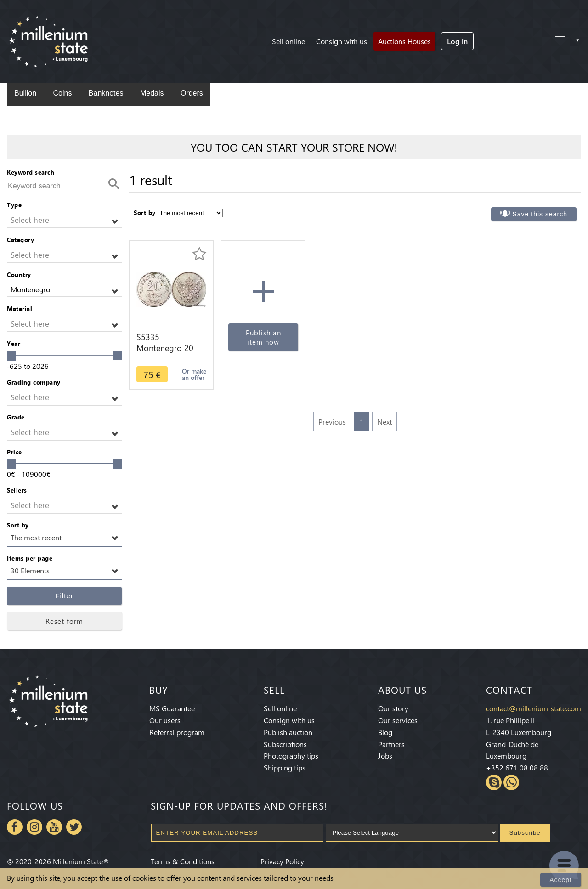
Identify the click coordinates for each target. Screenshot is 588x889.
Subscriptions (285, 744)
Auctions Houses (404, 41)
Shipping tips (285, 767)
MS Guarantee (172, 708)
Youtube (54, 827)
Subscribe (525, 833)
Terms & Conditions (183, 861)
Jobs (385, 756)
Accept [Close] (561, 880)
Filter (64, 596)
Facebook (15, 827)
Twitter (74, 827)
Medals (152, 93)
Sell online (288, 41)
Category (20, 240)
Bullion (25, 93)
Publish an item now (263, 337)
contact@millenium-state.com (534, 708)
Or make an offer (194, 374)
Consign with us (342, 41)
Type (14, 205)
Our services (398, 720)
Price (14, 452)
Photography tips (291, 756)
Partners (391, 744)
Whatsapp (511, 782)
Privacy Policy (282, 861)
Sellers (17, 490)
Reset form (64, 621)
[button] (64, 220)
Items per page (30, 558)
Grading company (34, 382)
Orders (192, 93)
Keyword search (31, 172)
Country (19, 275)
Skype (494, 782)
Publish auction (288, 732)
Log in (457, 41)
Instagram (34, 827)
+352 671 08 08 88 (517, 767)
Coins (62, 93)
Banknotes (106, 93)
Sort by (18, 525)
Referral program (177, 732)
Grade (16, 417)
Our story (393, 708)
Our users (165, 720)
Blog (385, 732)
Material (20, 309)
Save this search (540, 214)
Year (14, 343)
